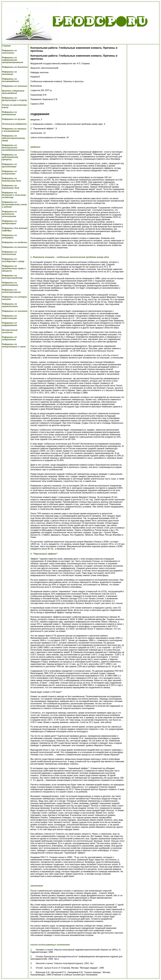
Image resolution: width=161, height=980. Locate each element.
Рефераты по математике (9, 113)
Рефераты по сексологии (9, 52)
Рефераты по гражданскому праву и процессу (14, 268)
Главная (6, 46)
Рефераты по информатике (10, 324)
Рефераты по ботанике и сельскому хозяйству (14, 195)
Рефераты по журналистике (10, 305)
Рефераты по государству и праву (13, 260)
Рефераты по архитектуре (9, 165)
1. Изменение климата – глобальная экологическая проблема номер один (70, 257)
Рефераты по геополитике (9, 253)
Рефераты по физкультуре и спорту (14, 99)
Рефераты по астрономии (9, 172)
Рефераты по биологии (15, 67)
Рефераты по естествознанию (11, 291)
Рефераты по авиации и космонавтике (14, 130)
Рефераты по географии (9, 236)
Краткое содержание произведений (13, 92)
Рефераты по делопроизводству (12, 277)
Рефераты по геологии (15, 247)
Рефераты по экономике (9, 73)
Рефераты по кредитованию (10, 284)
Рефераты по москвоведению (10, 80)
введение (35, 147)
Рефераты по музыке (14, 119)
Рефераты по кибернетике (9, 338)
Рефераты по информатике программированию (13, 60)
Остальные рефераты (14, 124)
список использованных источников (50, 945)
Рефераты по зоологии (15, 311)
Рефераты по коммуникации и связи (14, 345)
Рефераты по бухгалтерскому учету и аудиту (14, 204)
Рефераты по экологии (15, 86)
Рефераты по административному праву (13, 138)
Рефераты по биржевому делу (11, 187)
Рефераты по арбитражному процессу (10, 157)
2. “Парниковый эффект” (44, 554)
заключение (37, 886)
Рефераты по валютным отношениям (9, 214)
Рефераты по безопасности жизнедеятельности (13, 148)
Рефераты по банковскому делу (12, 180)
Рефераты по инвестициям (9, 317)
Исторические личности (10, 331)
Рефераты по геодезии (15, 242)
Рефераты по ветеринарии (9, 222)
